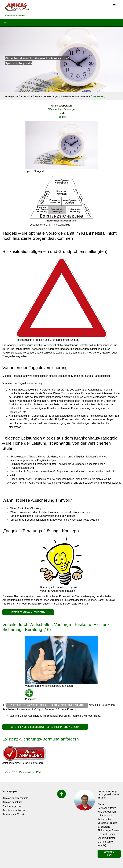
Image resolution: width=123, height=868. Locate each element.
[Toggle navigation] (114, 6)
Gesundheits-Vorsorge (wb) (76, 96)
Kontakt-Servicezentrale (15, 798)
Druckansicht (27, 772)
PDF (39, 772)
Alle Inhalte (27, 96)
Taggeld (62, 117)
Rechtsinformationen (14, 810)
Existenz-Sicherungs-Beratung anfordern (41, 739)
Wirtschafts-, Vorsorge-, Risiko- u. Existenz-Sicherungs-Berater (47, 705)
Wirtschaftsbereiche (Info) (47, 96)
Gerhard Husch (109, 854)
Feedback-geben (12, 806)
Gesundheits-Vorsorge (62, 109)
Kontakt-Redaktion (12, 802)
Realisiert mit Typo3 (13, 814)
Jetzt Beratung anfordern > (28, 612)
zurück (6, 772)
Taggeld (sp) (99, 96)
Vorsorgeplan (11, 96)
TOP (15, 772)
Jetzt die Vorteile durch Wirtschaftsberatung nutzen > (45, 727)
